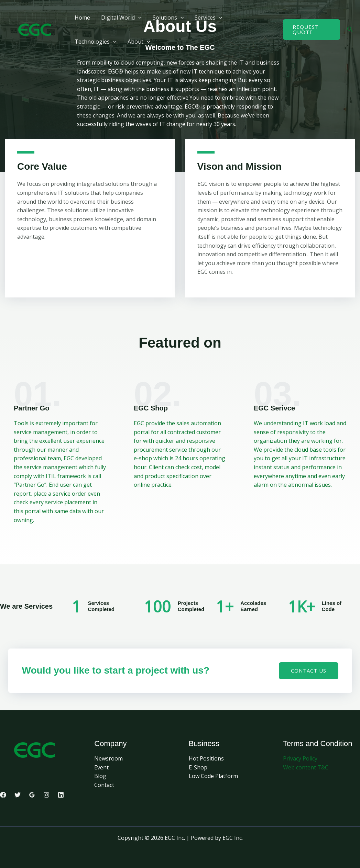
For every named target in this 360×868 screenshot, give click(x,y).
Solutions (168, 18)
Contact (104, 785)
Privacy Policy (300, 758)
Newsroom (108, 758)
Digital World (121, 18)
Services (209, 18)
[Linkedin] (61, 795)
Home (82, 18)
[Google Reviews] (32, 795)
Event (101, 767)
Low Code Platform (213, 776)
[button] (138, 18)
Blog (100, 776)
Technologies (96, 42)
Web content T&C (306, 767)
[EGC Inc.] (35, 29)
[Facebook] (3, 795)
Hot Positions (206, 758)
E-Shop (198, 767)
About (139, 42)
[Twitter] (18, 795)
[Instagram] (46, 795)
